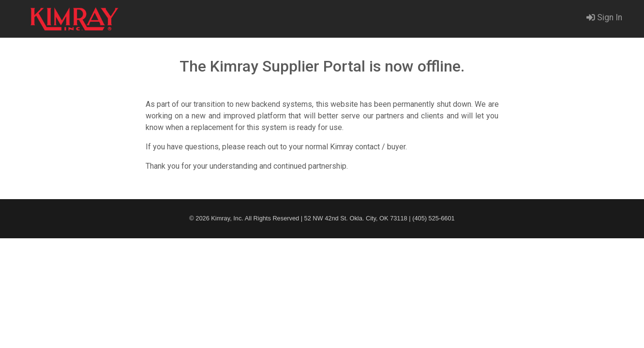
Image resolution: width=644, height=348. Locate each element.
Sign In (604, 17)
